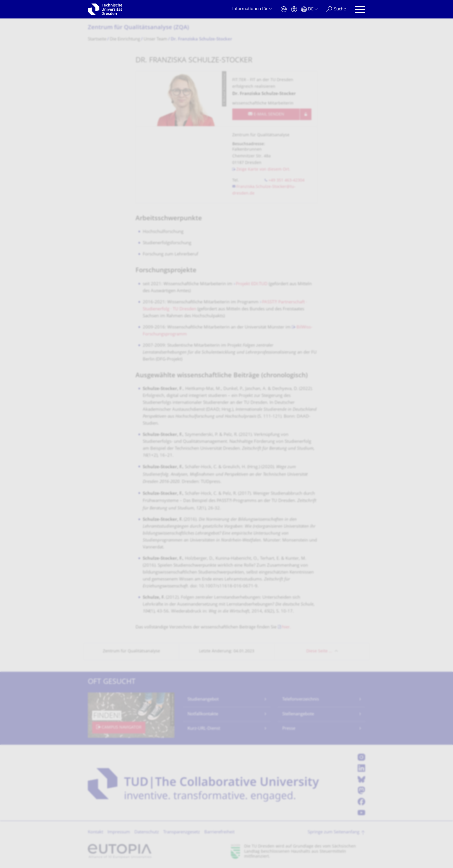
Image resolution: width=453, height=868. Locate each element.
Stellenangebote (298, 714)
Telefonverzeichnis (301, 700)
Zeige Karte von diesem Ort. (263, 170)
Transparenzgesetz (182, 832)
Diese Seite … (319, 651)
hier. (286, 627)
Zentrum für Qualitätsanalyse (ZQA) (138, 28)
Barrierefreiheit (219, 832)
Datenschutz (147, 832)
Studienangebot (203, 700)
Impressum (119, 832)
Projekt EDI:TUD (252, 284)
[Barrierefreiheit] (294, 9)
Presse (289, 729)
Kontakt (95, 832)
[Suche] (336, 9)
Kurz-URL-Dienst (204, 729)
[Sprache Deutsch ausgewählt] (309, 9)
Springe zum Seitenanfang (334, 832)
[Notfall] (284, 9)
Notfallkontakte (203, 714)
